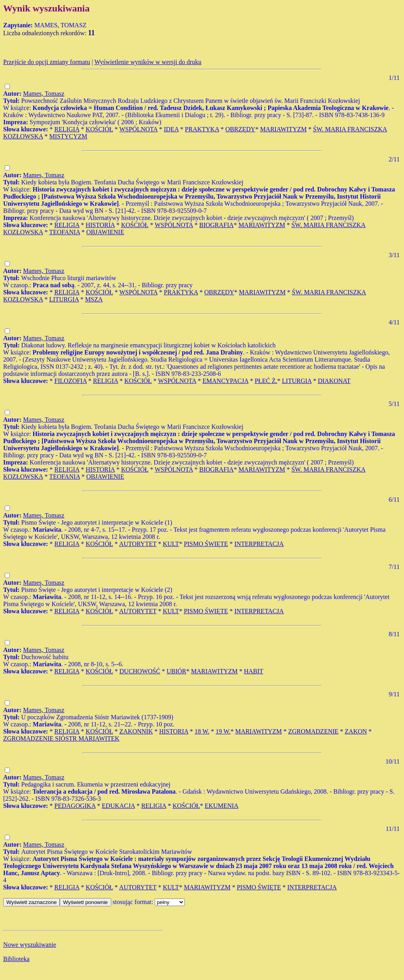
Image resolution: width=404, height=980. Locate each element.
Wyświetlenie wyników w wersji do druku (148, 62)
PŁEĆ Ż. (266, 381)
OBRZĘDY (241, 129)
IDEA (171, 129)
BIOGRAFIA (217, 225)
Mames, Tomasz (44, 94)
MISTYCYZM (68, 136)
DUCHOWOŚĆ (140, 671)
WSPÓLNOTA (139, 129)
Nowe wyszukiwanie (30, 945)
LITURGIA (64, 299)
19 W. (223, 731)
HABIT (254, 671)
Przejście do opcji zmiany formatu (46, 62)
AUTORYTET (138, 544)
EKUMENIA (221, 806)
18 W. (202, 731)
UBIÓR (176, 671)
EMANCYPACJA (226, 381)
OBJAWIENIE (105, 232)
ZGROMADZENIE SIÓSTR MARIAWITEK (61, 738)
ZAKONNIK (136, 731)
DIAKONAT (334, 381)
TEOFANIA (64, 232)
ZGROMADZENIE (313, 731)
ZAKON (356, 731)
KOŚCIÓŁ (99, 129)
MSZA (94, 299)
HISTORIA (100, 225)
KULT (171, 544)
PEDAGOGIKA (75, 806)
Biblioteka (16, 959)
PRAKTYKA (202, 129)
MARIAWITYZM (283, 129)
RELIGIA (67, 129)
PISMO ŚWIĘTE (206, 544)
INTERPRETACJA (259, 544)
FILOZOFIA (70, 381)
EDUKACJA (118, 806)
